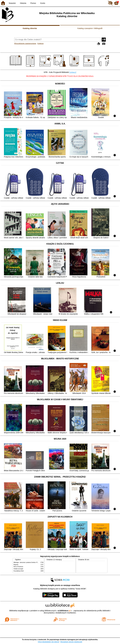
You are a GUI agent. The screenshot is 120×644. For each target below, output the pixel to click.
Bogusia (16, 565)
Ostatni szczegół (18, 569)
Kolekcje (40, 43)
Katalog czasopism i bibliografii (90, 28)
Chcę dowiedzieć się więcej (48, 642)
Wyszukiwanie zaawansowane (25, 43)
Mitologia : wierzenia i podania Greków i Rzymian (28, 562)
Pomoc (33, 3)
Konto (43, 3)
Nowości (12, 3)
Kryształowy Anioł (19, 571)
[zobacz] (73, 72)
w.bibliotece (64, 611)
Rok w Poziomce (18, 567)
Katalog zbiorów (30, 28)
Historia (23, 3)
